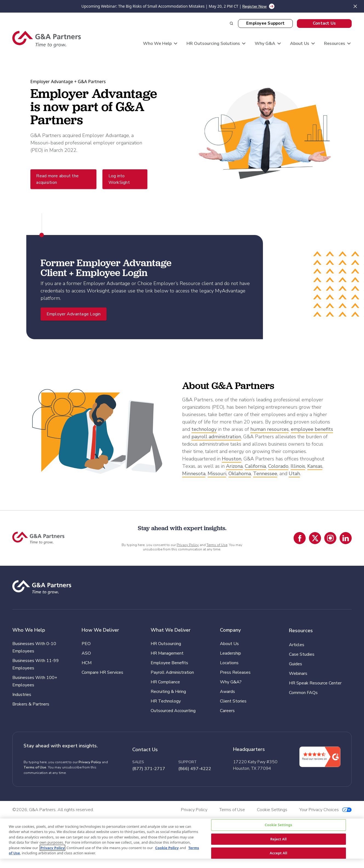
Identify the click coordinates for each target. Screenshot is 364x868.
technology (204, 429)
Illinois (298, 466)
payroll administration (216, 437)
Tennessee (265, 474)
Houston (232, 459)
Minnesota (194, 474)
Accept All (279, 853)
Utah (294, 474)
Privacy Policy (188, 545)
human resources (270, 429)
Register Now (255, 6)
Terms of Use (217, 545)
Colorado (278, 466)
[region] (182, 839)
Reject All (279, 839)
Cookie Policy (167, 848)
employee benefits (312, 429)
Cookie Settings (278, 825)
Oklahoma (240, 474)
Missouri (217, 474)
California (255, 466)
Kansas (315, 466)
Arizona (234, 466)
